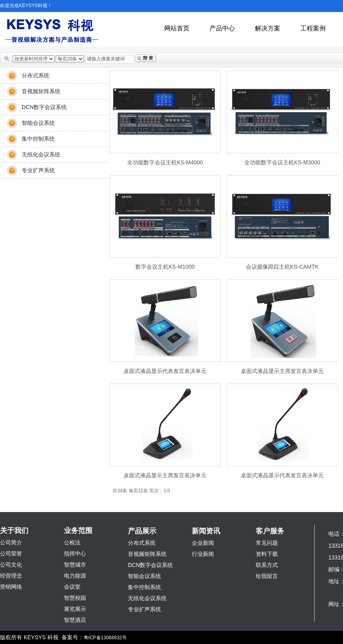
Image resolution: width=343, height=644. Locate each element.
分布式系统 (36, 75)
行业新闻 (203, 554)
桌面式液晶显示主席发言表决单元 (282, 371)
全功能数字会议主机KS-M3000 (282, 162)
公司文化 (11, 565)
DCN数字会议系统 (44, 107)
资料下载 (267, 554)
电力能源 (75, 576)
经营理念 (11, 576)
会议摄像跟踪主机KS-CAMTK (282, 267)
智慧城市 (75, 565)
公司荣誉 (11, 554)
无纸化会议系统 (41, 154)
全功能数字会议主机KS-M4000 (165, 162)
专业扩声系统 (38, 170)
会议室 (72, 587)
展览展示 (75, 609)
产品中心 (222, 28)
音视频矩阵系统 (41, 91)
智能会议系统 (38, 123)
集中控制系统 (38, 139)
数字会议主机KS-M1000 (165, 267)
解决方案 (268, 28)
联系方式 (267, 565)
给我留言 (267, 576)
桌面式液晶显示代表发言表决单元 (165, 371)
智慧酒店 (75, 620)
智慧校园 (75, 598)
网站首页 (177, 28)
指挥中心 (75, 554)
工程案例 (313, 28)
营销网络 (11, 587)
